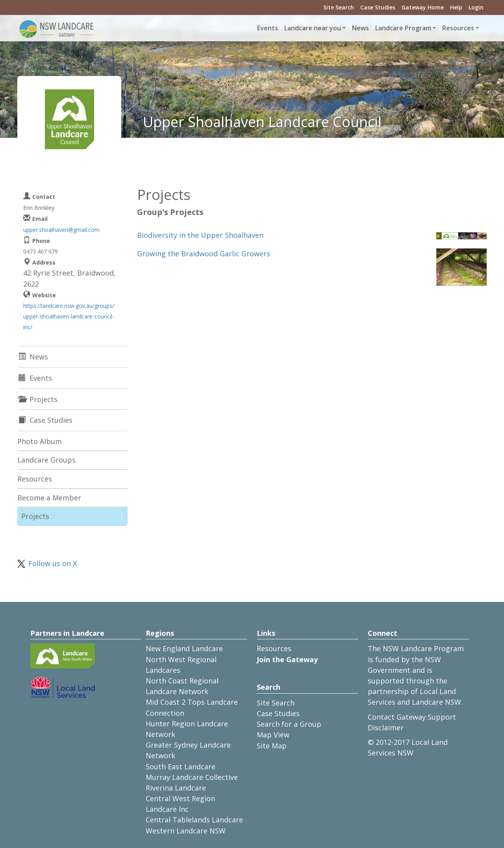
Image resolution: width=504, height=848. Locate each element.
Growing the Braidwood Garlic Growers (204, 254)
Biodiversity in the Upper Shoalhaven (200, 235)
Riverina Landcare (176, 788)
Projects (35, 516)
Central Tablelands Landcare (194, 820)
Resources (35, 479)
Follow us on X (53, 563)
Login (476, 7)
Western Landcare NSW (186, 831)
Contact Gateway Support (412, 717)
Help (456, 7)
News (360, 28)
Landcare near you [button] (313, 28)
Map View (273, 735)
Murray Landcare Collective (192, 777)
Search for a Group (289, 724)
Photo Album (40, 441)
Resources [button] (458, 28)
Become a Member (49, 498)
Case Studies (378, 7)
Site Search (339, 7)
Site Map (272, 746)
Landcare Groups (46, 460)
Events (268, 28)
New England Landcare (184, 648)
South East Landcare (181, 767)
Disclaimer (386, 728)
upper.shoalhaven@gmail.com (61, 230)
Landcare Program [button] (403, 28)
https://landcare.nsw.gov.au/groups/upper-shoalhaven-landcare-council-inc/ (69, 316)
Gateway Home (423, 7)
